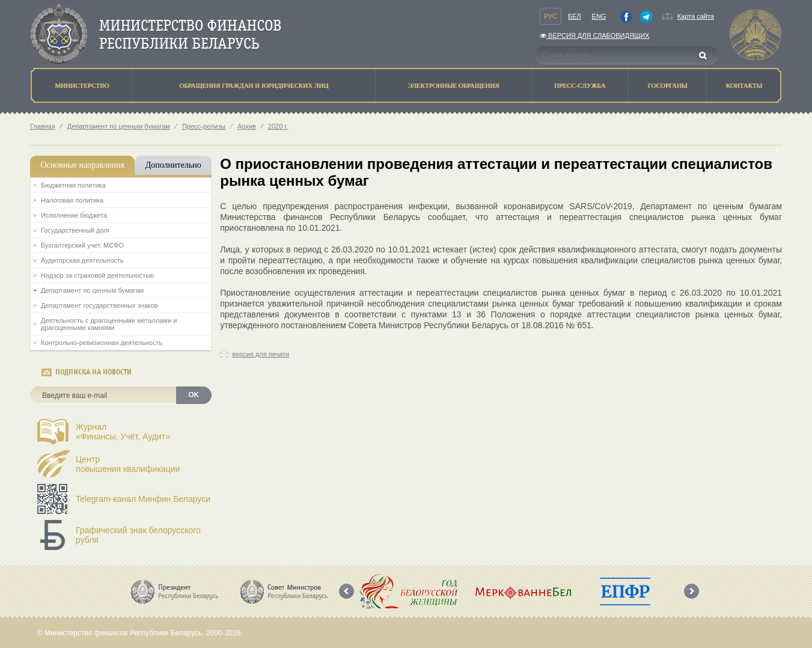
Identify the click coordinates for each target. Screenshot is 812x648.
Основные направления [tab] (82, 165)
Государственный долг (75, 230)
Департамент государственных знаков (99, 305)
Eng (599, 16)
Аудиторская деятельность (82, 260)
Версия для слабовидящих (594, 35)
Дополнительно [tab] (173, 165)
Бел (575, 16)
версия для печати (261, 354)
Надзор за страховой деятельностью (97, 275)
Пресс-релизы (204, 126)
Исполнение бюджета (74, 215)
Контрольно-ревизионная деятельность (102, 343)
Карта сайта (696, 16)
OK (194, 395)
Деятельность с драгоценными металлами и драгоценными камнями (109, 324)
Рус (551, 16)
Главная (43, 126)
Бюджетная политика (73, 185)
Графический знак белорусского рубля (138, 535)
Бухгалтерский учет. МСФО (82, 245)
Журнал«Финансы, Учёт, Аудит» (123, 432)
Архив (247, 126)
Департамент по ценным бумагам (119, 126)
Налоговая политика (72, 200)
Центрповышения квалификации (128, 464)
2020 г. (278, 126)
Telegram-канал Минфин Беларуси (143, 499)
